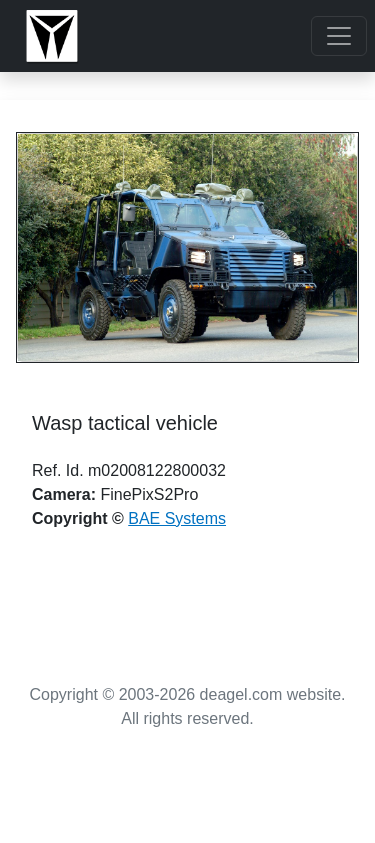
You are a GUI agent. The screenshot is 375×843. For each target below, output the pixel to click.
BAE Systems (177, 518)
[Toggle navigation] (339, 36)
